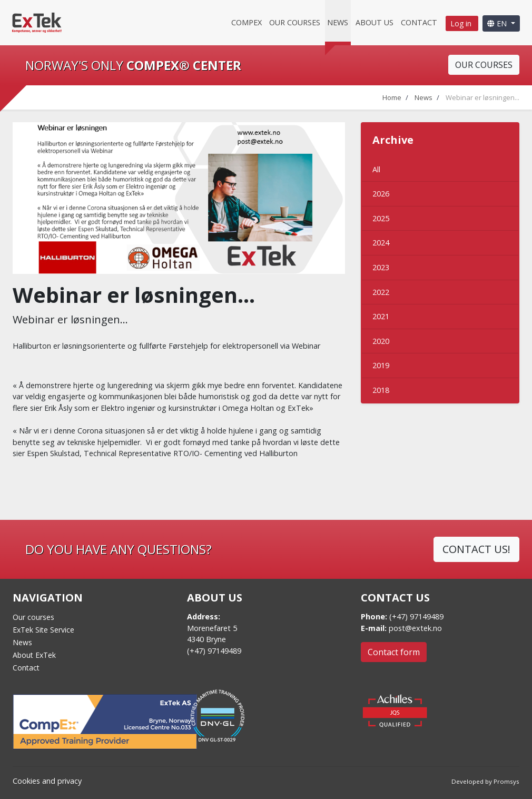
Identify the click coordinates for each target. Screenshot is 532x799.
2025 (381, 218)
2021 (381, 316)
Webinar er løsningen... (482, 97)
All (376, 169)
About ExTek (34, 655)
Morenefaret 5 (212, 628)
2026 (381, 194)
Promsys (506, 781)
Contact (419, 22)
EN (498, 23)
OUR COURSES (484, 65)
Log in (462, 23)
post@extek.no (415, 628)
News (338, 22)
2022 (381, 292)
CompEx (247, 22)
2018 (381, 390)
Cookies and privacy (47, 781)
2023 (381, 267)
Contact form (394, 652)
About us (375, 22)
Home (392, 97)
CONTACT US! (476, 549)
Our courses (295, 22)
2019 (381, 365)
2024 (381, 243)
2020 (381, 341)
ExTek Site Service (43, 630)
